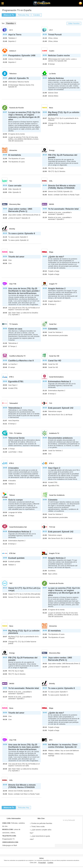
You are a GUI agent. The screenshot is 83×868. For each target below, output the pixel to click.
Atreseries (13, 150)
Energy (52, 150)
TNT (11, 583)
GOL (51, 181)
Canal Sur (53, 324)
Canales (37, 15)
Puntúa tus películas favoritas (41, 823)
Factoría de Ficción (17, 108)
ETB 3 (51, 463)
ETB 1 (12, 377)
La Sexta (52, 74)
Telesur (12, 495)
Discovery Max (15, 204)
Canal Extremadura (56, 377)
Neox (51, 108)
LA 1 (11, 30)
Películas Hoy (24, 15)
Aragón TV (53, 284)
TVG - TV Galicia (15, 433)
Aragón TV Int (54, 553)
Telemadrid (13, 403)
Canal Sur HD (54, 356)
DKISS (52, 204)
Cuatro (52, 51)
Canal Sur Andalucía (57, 495)
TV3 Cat (52, 527)
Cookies (50, 863)
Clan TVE (13, 284)
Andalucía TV (54, 433)
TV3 (51, 403)
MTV (51, 740)
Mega (51, 252)
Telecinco (13, 74)
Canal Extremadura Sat (18, 527)
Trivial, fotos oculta (37, 826)
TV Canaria (13, 324)
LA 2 (51, 30)
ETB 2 (12, 463)
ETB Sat (12, 553)
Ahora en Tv (9, 15)
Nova (11, 252)
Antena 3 (13, 51)
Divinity (12, 229)
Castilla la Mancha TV (17, 356)
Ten (11, 181)
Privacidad (42, 863)
